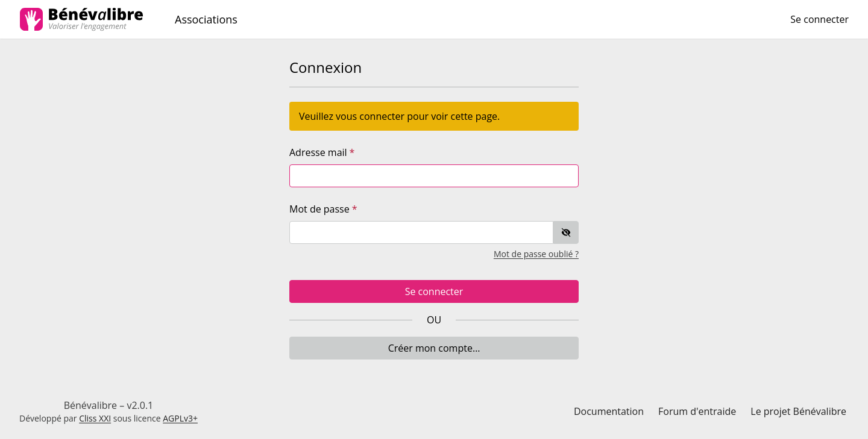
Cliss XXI (95, 418)
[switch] (566, 232)
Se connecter (434, 291)
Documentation (609, 411)
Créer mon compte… (434, 348)
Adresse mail (318, 152)
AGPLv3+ (180, 418)
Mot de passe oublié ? (536, 254)
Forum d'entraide (697, 411)
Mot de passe (319, 209)
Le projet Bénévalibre (798, 411)
